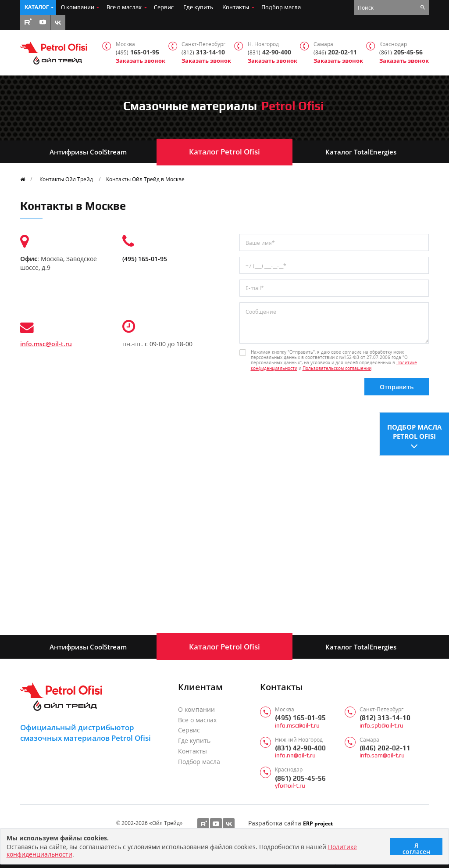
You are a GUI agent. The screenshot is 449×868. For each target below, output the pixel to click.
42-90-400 (269, 52)
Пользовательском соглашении (337, 368)
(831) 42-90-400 (300, 748)
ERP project (318, 823)
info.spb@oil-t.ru (381, 726)
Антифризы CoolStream (88, 152)
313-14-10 (203, 52)
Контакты (236, 7)
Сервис (164, 7)
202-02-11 (335, 52)
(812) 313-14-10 (385, 718)
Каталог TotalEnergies (361, 152)
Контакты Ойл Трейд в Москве (145, 179)
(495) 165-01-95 (145, 259)
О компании (78, 7)
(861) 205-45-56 (300, 778)
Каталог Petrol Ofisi (224, 152)
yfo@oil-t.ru (290, 786)
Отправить (397, 387)
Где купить (198, 7)
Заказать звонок (141, 61)
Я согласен (416, 848)
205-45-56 (401, 52)
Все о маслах (124, 7)
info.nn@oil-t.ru (295, 755)
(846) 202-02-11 (385, 748)
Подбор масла (281, 7)
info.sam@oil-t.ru (382, 755)
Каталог (37, 7)
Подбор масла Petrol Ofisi (414, 431)
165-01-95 (137, 52)
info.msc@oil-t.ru (46, 344)
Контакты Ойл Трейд (66, 179)
